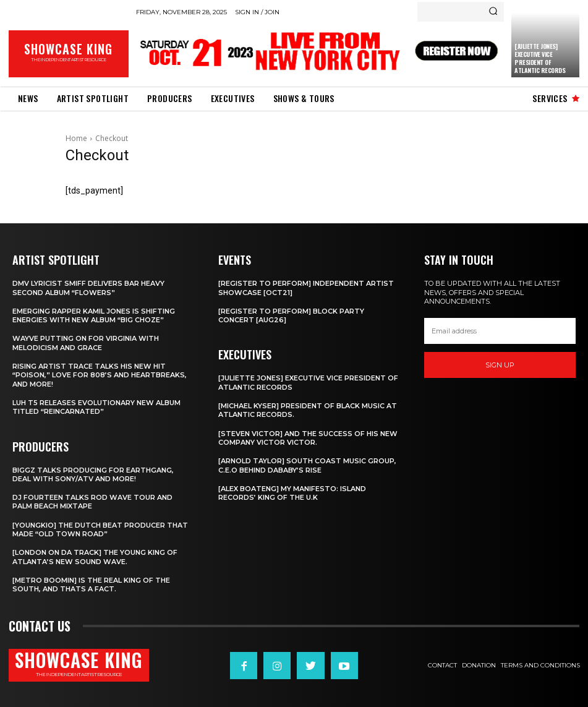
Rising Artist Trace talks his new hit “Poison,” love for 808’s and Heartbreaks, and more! (100, 375)
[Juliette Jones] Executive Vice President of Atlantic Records (540, 58)
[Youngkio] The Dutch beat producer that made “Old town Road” (100, 529)
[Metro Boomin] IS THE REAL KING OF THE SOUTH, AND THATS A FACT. (91, 585)
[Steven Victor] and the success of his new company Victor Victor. (308, 438)
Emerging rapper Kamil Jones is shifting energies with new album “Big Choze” (94, 315)
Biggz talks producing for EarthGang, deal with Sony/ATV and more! (93, 474)
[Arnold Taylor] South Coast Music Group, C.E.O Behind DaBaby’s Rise (307, 465)
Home (76, 138)
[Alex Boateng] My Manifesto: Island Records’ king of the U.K (292, 493)
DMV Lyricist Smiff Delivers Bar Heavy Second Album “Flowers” (88, 288)
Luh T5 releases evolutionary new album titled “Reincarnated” (96, 407)
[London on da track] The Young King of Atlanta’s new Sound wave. (95, 557)
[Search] (493, 12)
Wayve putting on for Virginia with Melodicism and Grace (86, 343)
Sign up (500, 365)
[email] (500, 331)
